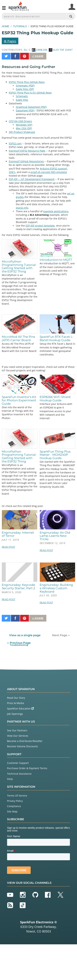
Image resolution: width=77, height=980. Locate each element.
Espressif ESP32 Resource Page (27, 151)
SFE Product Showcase (22, 132)
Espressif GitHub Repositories (26, 161)
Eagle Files (22, 100)
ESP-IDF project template (40, 226)
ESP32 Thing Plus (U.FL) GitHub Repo (30, 93)
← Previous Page (19, 644)
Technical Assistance (19, 774)
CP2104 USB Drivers (20, 121)
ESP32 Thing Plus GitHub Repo (27, 82)
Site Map (12, 811)
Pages (10, 41)
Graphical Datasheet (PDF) (31, 107)
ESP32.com (15, 143)
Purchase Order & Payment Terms (27, 768)
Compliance (14, 806)
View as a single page (25, 635)
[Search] (71, 16)
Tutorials (20, 26)
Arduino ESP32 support (53, 169)
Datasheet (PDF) (25, 110)
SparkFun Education (20, 709)
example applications (56, 211)
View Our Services (18, 736)
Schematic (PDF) (25, 86)
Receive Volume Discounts (22, 746)
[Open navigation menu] (4, 9)
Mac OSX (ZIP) (24, 128)
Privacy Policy (15, 801)
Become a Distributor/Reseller (25, 741)
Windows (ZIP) (24, 125)
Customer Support (18, 763)
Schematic (22, 96)
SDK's (12, 172)
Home (5, 26)
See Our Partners (17, 730)
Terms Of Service (17, 796)
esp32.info (22, 208)
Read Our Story (16, 698)
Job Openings (15, 714)
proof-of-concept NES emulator (49, 172)
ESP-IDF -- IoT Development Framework (32, 179)
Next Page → (61, 635)
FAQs (10, 779)
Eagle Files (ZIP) (25, 89)
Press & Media (16, 703)
